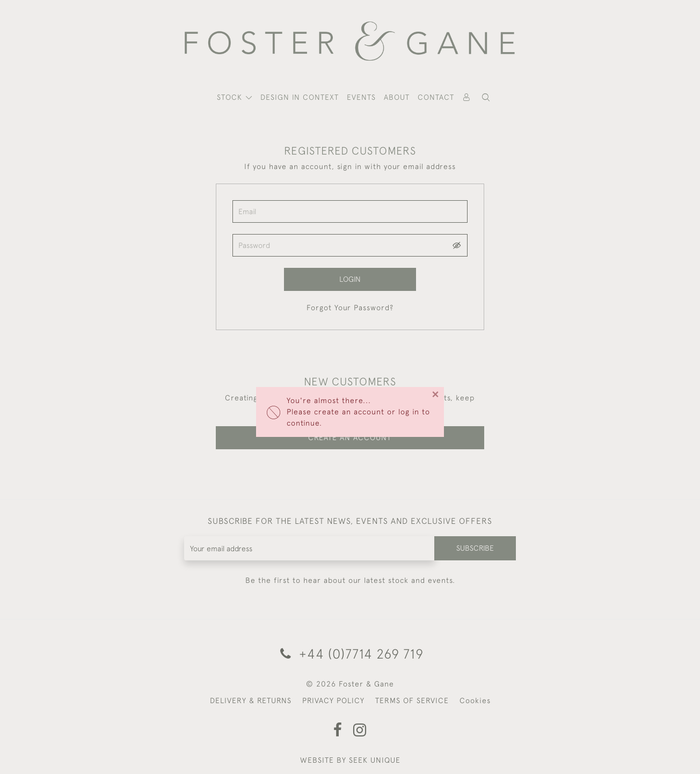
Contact (436, 97)
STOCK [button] (231, 97)
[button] (486, 97)
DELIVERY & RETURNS (251, 700)
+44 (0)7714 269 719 (350, 653)
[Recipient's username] (309, 548)
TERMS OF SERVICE (412, 700)
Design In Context (300, 97)
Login (350, 279)
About (397, 97)
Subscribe (475, 548)
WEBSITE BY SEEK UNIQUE (350, 760)
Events (361, 97)
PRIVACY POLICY (333, 700)
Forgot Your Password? (350, 308)
